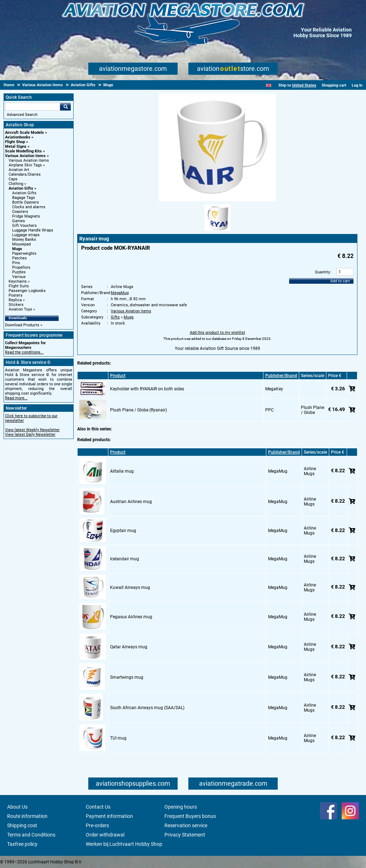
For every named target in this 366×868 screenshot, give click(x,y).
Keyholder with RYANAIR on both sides (147, 389)
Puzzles (19, 272)
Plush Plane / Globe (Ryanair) (139, 410)
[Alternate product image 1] (217, 231)
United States (304, 85)
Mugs (17, 249)
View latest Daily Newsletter (30, 435)
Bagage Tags (24, 198)
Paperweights (24, 253)
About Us (17, 807)
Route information (27, 816)
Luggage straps (26, 235)
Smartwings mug (127, 677)
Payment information (109, 816)
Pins (16, 263)
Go (65, 107)
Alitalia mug (122, 471)
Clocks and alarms (29, 207)
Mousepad (21, 244)
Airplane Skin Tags (25, 165)
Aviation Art (19, 170)
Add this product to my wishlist (217, 333)
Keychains (18, 281)
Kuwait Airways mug (130, 587)
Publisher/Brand (281, 376)
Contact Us (98, 807)
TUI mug (118, 738)
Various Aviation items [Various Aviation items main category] (29, 160)
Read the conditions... (24, 352)
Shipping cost (22, 825)
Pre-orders (97, 825)
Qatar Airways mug (129, 647)
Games (19, 221)
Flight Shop (15, 142)
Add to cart (340, 281)
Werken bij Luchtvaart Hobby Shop (124, 844)
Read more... (16, 398)
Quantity (322, 272)
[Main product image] (217, 200)
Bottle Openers (26, 202)
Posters (16, 295)
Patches (19, 258)
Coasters (20, 212)
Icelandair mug (125, 559)
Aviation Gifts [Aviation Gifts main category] (24, 193)
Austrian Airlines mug (131, 502)
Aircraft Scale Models (24, 133)
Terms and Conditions (31, 835)
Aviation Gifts (21, 188)
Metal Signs (16, 147)
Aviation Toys (20, 309)
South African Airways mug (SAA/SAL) (147, 708)
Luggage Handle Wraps (33, 230)
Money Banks (24, 240)
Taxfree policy (22, 844)
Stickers (16, 305)
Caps (13, 179)
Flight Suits (19, 286)
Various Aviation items (25, 156)
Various (19, 277)
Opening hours (181, 807)
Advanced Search (22, 115)
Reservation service (186, 825)
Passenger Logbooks (27, 291)
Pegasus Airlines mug (131, 617)
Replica (15, 300)
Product (118, 376)
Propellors (21, 267)
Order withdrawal (105, 835)
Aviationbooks (18, 137)
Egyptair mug (123, 531)
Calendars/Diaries (25, 174)
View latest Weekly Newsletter (32, 430)
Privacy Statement (185, 835)
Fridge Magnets (26, 216)
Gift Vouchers (24, 226)
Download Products (22, 325)
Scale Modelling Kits (23, 151)
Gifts (115, 317)
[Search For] (33, 107)
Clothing (16, 184)
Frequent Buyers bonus (190, 816)
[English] (269, 85)
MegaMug (120, 293)
